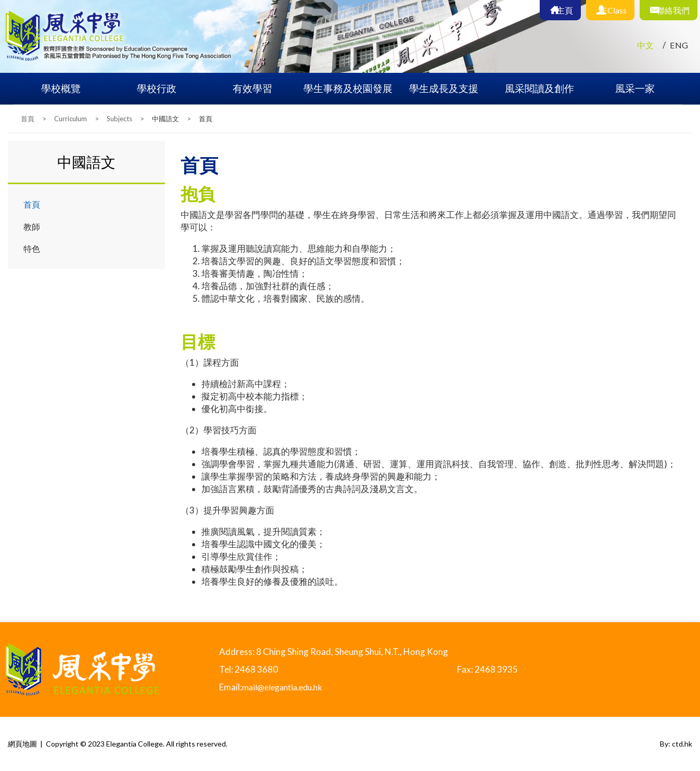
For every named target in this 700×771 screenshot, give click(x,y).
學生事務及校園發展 (348, 88)
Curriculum (71, 119)
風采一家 (635, 88)
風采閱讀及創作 (539, 88)
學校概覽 (61, 88)
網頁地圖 (22, 744)
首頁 (28, 119)
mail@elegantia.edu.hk (286, 687)
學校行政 (157, 88)
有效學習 (252, 88)
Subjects (119, 119)
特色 (32, 249)
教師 (32, 227)
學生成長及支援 (444, 88)
